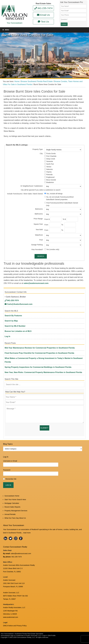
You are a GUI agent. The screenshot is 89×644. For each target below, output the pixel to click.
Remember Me (11, 479)
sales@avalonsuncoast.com (36, 283)
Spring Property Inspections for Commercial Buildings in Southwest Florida (38, 367)
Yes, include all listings (54, 194)
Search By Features (13, 316)
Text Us (43, 22)
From (47, 225)
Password (7, 470)
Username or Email (10, 461)
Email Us (43, 15)
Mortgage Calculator (12, 503)
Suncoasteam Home (12, 496)
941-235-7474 (43, 8)
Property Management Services (16, 511)
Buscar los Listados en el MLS (18, 331)
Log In (7, 336)
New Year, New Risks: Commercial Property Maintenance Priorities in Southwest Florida (43, 372)
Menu (6, 30)
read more (27, 533)
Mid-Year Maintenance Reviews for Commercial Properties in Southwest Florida (40, 348)
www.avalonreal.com (11, 617)
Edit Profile (52, 636)
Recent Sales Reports (12, 507)
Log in (44, 636)
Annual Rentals (10, 514)
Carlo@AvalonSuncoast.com (18, 304)
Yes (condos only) (53, 249)
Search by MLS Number (15, 326)
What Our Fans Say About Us (15, 518)
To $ (64, 219)
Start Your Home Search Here (15, 500)
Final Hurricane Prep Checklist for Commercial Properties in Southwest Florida (39, 353)
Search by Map (11, 321)
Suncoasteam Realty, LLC (26, 637)
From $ (47, 219)
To (63, 225)
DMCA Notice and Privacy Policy (15, 626)
